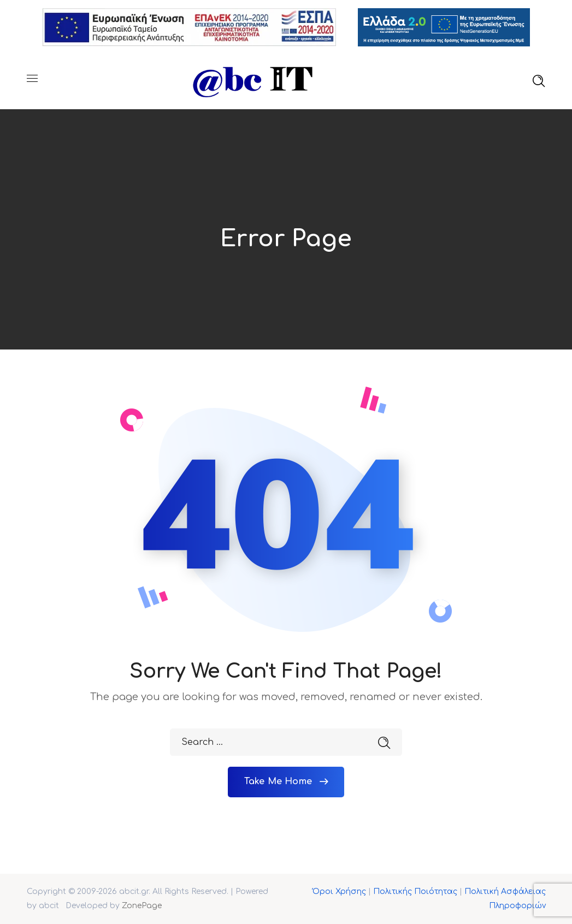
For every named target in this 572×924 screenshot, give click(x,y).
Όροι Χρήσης (339, 892)
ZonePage (142, 906)
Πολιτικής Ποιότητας (415, 892)
